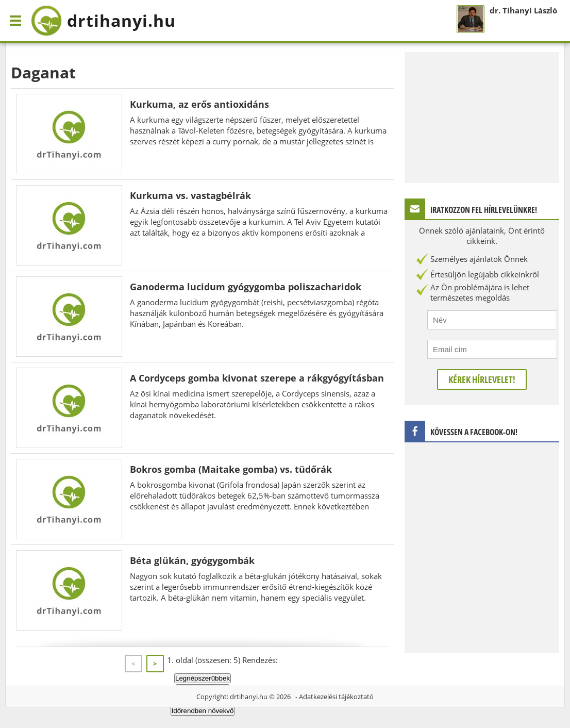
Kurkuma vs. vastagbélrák (190, 195)
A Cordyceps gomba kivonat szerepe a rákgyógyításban (257, 378)
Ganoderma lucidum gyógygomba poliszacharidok (246, 287)
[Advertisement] (482, 117)
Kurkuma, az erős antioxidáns (199, 104)
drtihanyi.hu (249, 697)
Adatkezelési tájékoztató (336, 697)
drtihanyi (103, 21)
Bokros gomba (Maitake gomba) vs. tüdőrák (231, 469)
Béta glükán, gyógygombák (192, 560)
